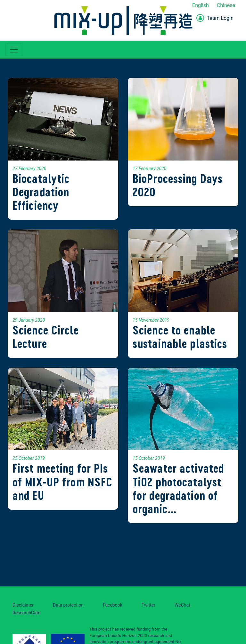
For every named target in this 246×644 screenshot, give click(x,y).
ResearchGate (26, 613)
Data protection (68, 605)
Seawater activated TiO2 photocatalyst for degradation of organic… (178, 489)
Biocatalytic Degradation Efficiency (41, 192)
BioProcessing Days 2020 (178, 185)
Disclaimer (23, 605)
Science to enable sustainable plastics (180, 337)
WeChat (182, 605)
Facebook (113, 605)
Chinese (226, 5)
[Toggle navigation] (14, 50)
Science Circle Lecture (46, 337)
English (201, 5)
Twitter (148, 605)
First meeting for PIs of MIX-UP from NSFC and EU (62, 482)
